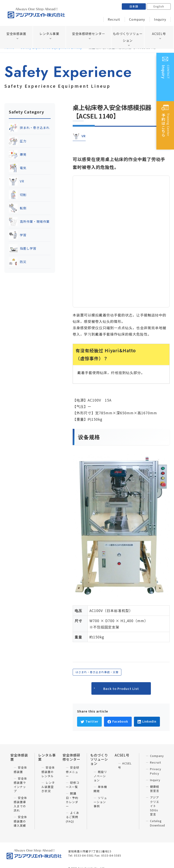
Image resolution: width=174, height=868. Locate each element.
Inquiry (161, 19)
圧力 (18, 141)
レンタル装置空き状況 (48, 787)
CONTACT (166, 79)
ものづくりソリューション (128, 38)
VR (17, 181)
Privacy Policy (156, 771)
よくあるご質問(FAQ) (73, 817)
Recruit (119, 19)
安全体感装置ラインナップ (20, 785)
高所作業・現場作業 (29, 221)
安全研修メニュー (73, 772)
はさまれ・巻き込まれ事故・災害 (97, 672)
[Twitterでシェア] (89, 722)
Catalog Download (157, 823)
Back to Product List (121, 688)
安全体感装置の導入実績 (20, 821)
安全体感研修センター (89, 34)
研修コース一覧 (73, 785)
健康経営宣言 (155, 789)
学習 (18, 235)
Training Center (166, 127)
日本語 (134, 6)
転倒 (18, 208)
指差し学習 (23, 248)
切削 (18, 195)
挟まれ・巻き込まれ (29, 128)
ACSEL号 (159, 34)
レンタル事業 (49, 34)
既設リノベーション (100, 776)
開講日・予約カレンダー (72, 800)
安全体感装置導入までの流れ (20, 804)
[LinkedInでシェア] (147, 722)
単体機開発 (100, 789)
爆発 (18, 154)
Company (140, 19)
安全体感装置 (16, 34)
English (159, 6)
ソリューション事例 (100, 802)
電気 (18, 168)
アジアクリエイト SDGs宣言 (155, 806)
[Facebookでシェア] (118, 722)
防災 (18, 262)
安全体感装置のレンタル (48, 772)
